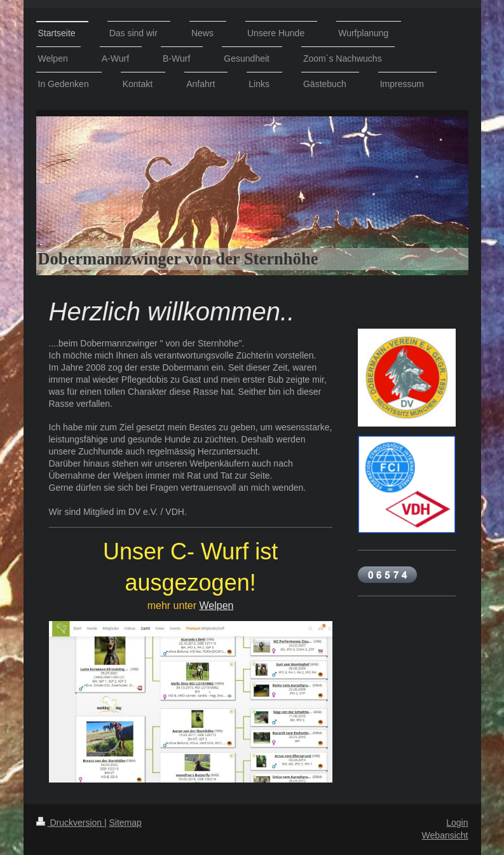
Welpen (217, 605)
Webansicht (445, 835)
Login (457, 823)
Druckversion (70, 823)
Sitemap (126, 823)
